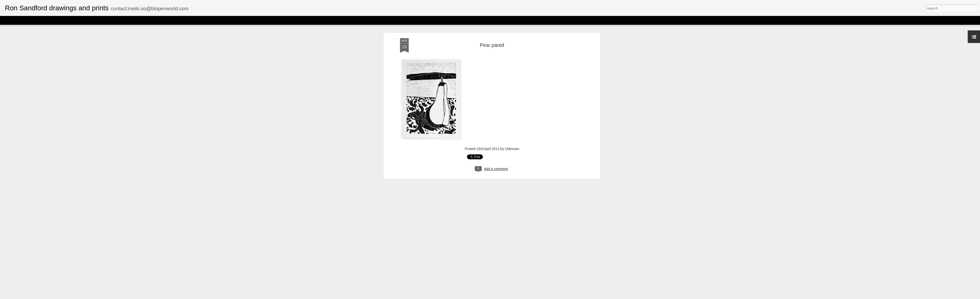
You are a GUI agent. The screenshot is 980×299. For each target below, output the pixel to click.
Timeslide (105, 20)
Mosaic (56, 20)
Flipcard (23, 20)
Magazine (40, 20)
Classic (8, 20)
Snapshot (88, 20)
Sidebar (71, 20)
